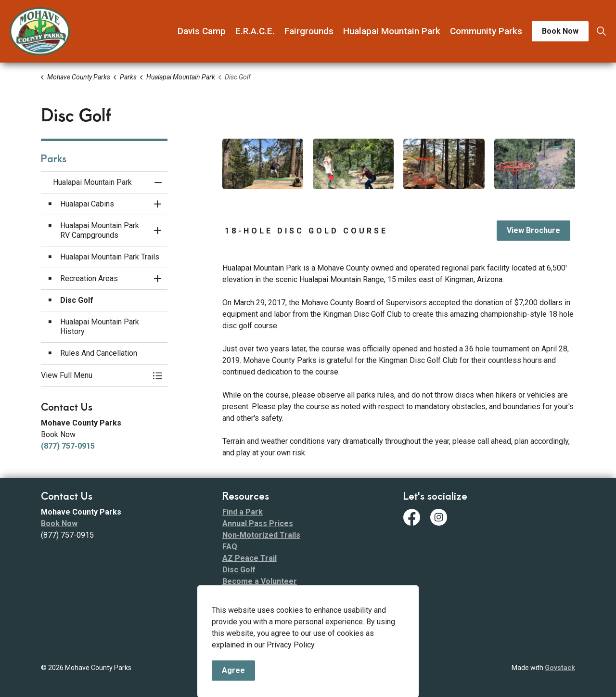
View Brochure (533, 231)
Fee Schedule (247, 616)
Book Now (560, 31)
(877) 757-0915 (68, 446)
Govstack (560, 668)
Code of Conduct (253, 593)
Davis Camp (202, 31)
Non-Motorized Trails (261, 535)
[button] (263, 164)
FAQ (230, 547)
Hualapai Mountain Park (392, 31)
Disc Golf (239, 570)
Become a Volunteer (260, 581)
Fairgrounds (309, 31)
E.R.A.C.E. (255, 31)
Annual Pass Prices (258, 523)
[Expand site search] (601, 31)
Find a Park (243, 512)
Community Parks (486, 31)
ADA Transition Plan (259, 604)
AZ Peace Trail (250, 558)
